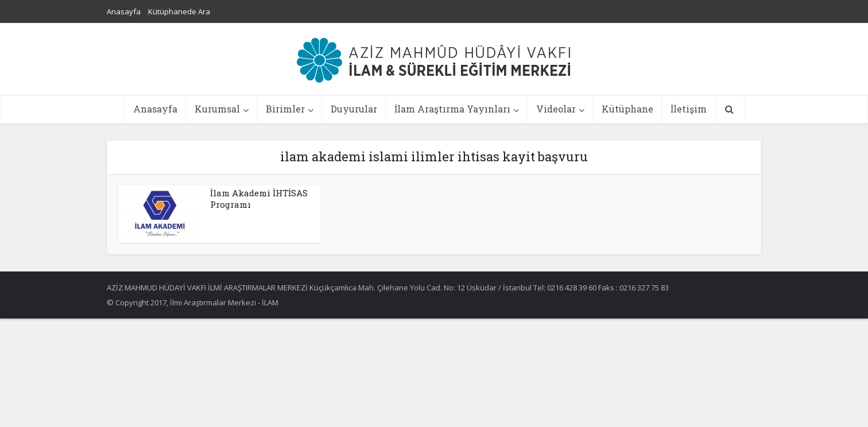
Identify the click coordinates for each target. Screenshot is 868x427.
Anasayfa (124, 11)
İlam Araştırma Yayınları (452, 109)
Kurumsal (217, 109)
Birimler (285, 109)
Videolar (556, 109)
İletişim (689, 109)
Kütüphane (627, 109)
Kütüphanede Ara (179, 11)
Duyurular (354, 109)
